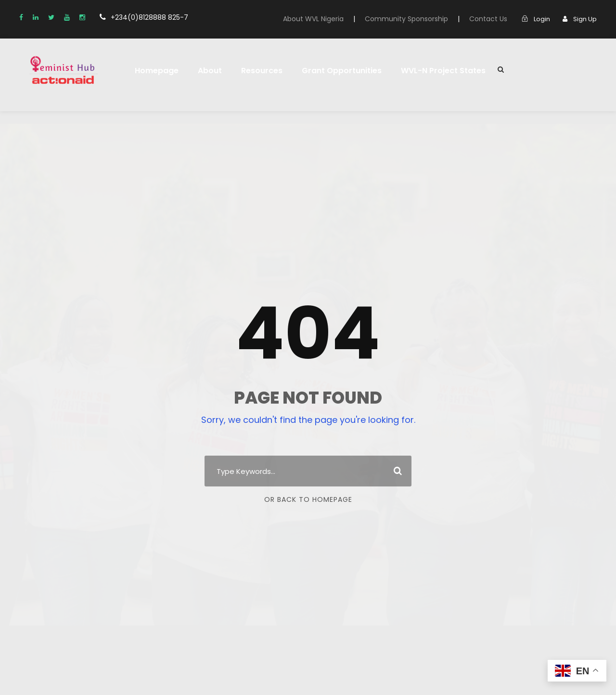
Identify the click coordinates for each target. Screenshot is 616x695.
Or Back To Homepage (308, 499)
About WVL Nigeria (332, 19)
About (205, 71)
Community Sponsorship (419, 19)
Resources (255, 71)
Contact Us (493, 19)
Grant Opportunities (330, 71)
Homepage (154, 71)
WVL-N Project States (425, 71)
